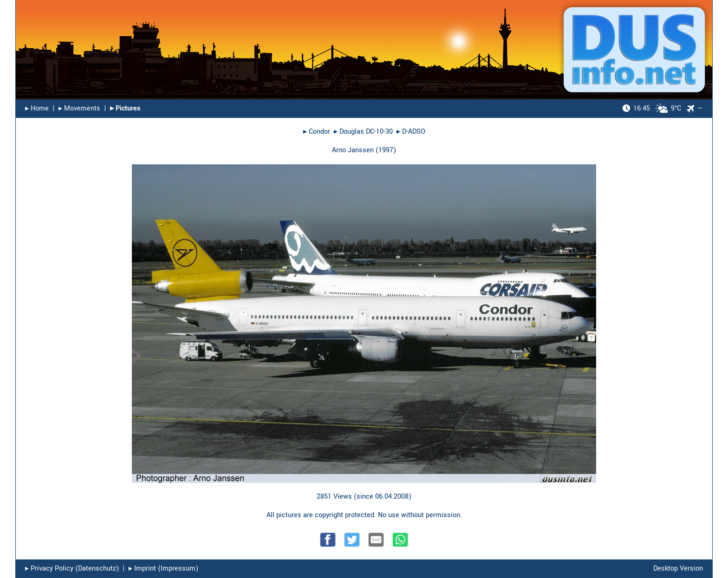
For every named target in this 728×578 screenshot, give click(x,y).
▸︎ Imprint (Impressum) (163, 568)
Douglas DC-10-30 (366, 132)
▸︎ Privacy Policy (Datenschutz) (72, 568)
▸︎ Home (37, 108)
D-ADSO (414, 132)
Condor (319, 132)
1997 (386, 150)
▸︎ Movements (79, 108)
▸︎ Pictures (125, 108)
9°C (652, 108)
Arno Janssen (353, 150)
